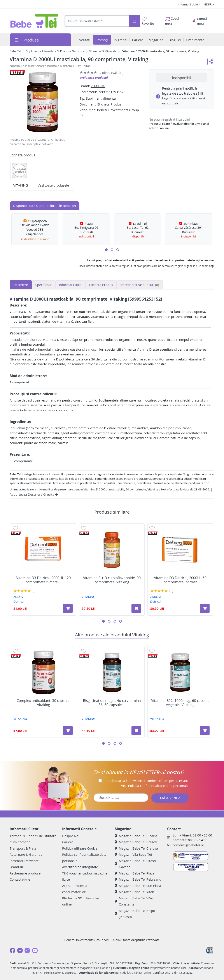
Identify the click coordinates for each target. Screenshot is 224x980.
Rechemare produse (25, 873)
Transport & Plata (23, 848)
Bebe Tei (15, 51)
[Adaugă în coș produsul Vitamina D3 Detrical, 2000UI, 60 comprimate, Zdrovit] (205, 608)
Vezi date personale (155, 786)
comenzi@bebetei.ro (188, 845)
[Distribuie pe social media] (211, 62)
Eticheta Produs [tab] (101, 285)
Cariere (68, 842)
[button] (106, 250)
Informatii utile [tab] (70, 285)
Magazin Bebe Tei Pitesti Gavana (135, 864)
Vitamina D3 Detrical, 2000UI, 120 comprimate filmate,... (43, 580)
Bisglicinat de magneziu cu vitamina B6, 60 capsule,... (112, 703)
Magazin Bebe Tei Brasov (136, 842)
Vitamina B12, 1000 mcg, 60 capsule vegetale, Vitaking (180, 703)
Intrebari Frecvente (24, 861)
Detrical (19, 602)
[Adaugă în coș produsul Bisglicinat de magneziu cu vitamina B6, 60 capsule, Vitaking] (136, 731)
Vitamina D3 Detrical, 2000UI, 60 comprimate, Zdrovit (180, 580)
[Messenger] (20, 951)
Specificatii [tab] (44, 285)
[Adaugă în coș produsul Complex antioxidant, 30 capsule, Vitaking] (68, 731)
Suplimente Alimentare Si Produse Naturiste (55, 51)
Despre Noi (71, 836)
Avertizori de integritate (80, 867)
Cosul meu (172, 20)
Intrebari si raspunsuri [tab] (140, 285)
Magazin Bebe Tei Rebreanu (138, 879)
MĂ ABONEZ (170, 798)
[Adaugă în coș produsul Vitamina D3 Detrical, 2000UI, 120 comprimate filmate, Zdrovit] (68, 608)
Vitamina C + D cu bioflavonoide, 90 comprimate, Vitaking (112, 580)
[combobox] (97, 21)
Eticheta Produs (109, 104)
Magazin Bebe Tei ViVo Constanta (134, 901)
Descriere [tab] (21, 285)
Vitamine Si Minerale (103, 51)
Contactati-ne (20, 879)
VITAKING (98, 86)
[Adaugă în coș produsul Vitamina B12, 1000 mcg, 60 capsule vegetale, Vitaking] (205, 731)
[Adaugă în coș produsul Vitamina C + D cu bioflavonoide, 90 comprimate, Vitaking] (136, 608)
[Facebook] (12, 951)
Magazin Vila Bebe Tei (133, 854)
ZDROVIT (20, 597)
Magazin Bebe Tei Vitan (134, 892)
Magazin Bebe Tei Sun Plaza (138, 886)
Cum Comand (20, 842)
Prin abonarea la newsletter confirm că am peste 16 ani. (146, 781)
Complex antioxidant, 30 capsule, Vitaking (44, 703)
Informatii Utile (188, 4)
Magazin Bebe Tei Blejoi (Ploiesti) (135, 914)
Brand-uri (17, 867)
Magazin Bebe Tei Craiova (136, 848)
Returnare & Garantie (26, 854)
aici (177, 103)
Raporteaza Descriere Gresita (34, 494)
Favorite (148, 21)
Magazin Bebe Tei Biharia (136, 836)
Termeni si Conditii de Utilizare (33, 836)
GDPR (208, 4)
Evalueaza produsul (94, 78)
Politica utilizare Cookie (80, 848)
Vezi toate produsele (53, 185)
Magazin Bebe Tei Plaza (135, 873)
